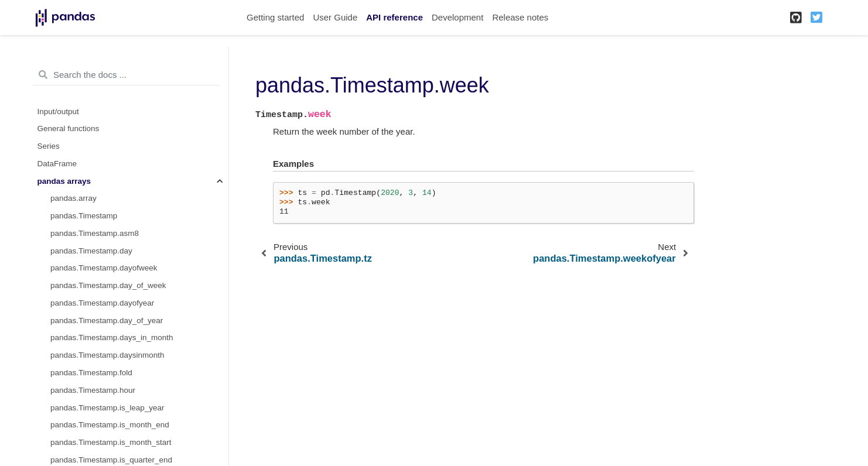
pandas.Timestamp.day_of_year (107, 321)
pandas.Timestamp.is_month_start (111, 442)
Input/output (58, 112)
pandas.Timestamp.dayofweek (104, 268)
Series (49, 146)
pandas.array (74, 198)
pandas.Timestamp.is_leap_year (107, 408)
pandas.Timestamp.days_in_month (112, 337)
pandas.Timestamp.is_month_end (110, 425)
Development (457, 17)
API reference (394, 17)
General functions (69, 129)
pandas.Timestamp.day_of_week (108, 285)
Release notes (520, 17)
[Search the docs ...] (126, 75)
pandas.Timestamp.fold (91, 373)
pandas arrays (64, 181)
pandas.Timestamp (84, 216)
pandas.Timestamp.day (91, 251)
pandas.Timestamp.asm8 (95, 233)
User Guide (335, 17)
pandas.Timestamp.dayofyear (102, 303)
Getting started (275, 17)
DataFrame (57, 164)
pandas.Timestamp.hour (93, 390)
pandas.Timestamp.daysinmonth (107, 355)
